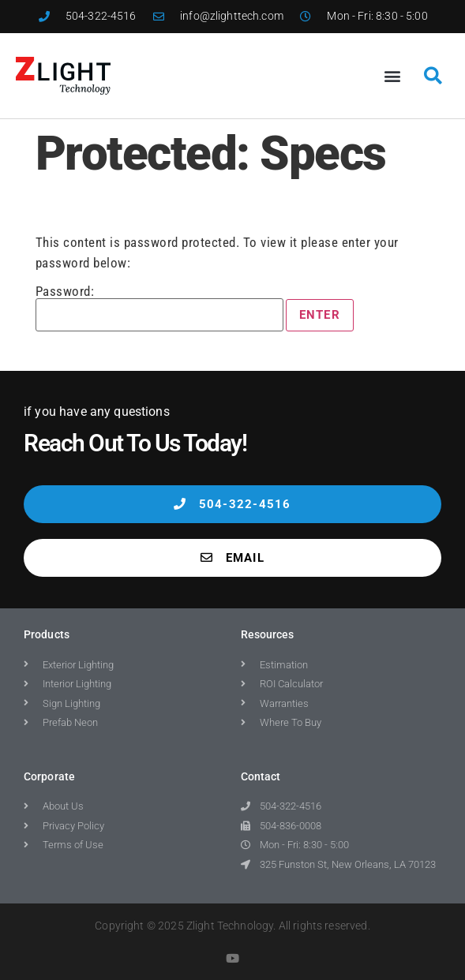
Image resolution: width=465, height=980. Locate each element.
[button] (393, 75)
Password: (159, 308)
